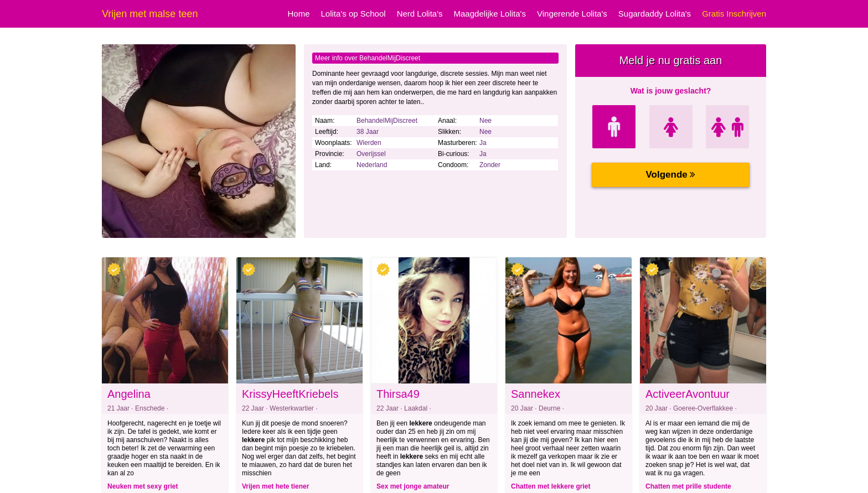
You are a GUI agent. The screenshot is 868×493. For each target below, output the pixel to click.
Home (299, 14)
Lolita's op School (353, 14)
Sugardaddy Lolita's (655, 14)
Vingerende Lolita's (572, 14)
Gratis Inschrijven (734, 14)
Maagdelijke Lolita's (490, 14)
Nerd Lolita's (420, 14)
